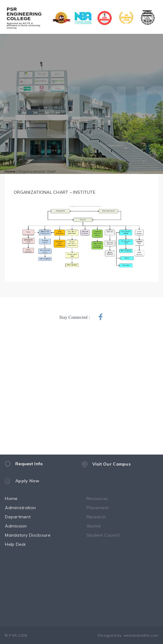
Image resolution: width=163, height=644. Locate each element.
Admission (22, 526)
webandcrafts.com (141, 635)
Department (24, 517)
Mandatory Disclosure (33, 535)
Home (10, 171)
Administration (26, 508)
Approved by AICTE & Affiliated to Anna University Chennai (24, 25)
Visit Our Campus (106, 468)
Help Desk (21, 544)
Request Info (24, 466)
